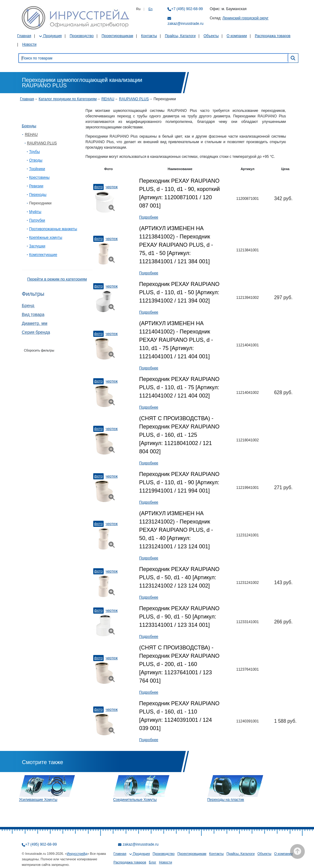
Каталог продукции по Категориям (68, 99)
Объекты (211, 36)
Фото (98, 187)
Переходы (38, 195)
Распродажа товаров (273, 36)
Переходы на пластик (226, 800)
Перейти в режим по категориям (57, 279)
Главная (24, 36)
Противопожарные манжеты (53, 229)
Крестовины (39, 177)
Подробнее (149, 217)
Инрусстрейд (77, 854)
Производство (82, 36)
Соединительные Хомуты (135, 800)
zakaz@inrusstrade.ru (185, 24)
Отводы (36, 160)
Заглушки (37, 246)
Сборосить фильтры (39, 350)
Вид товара (33, 314)
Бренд (28, 306)
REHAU (108, 99)
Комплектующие (43, 255)
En (150, 9)
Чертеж (111, 187)
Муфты (35, 212)
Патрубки (37, 220)
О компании (237, 36)
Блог (153, 862)
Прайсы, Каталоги (180, 36)
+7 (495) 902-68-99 (187, 9)
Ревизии (36, 186)
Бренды (29, 126)
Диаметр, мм (34, 323)
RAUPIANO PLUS (134, 99)
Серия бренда (36, 332)
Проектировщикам (117, 36)
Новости (29, 44)
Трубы (34, 152)
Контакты (149, 36)
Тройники (37, 169)
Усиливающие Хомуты (38, 800)
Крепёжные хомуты (46, 238)
